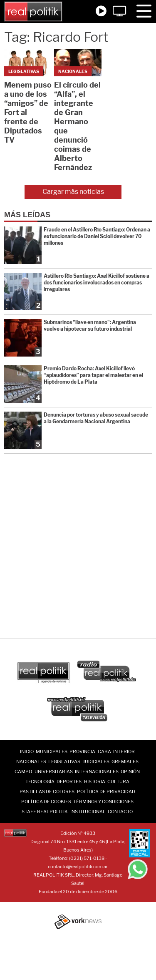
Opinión (130, 771)
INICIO (27, 751)
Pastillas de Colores (47, 792)
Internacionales (97, 771)
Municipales (52, 751)
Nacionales (31, 761)
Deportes (69, 781)
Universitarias (54, 771)
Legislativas (64, 761)
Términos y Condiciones (103, 802)
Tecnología (40, 781)
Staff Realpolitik (45, 812)
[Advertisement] (78, 547)
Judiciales (96, 761)
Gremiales (125, 761)
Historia (95, 781)
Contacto (120, 812)
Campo (23, 771)
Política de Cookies (46, 802)
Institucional (88, 812)
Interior (124, 751)
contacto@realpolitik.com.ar (78, 867)
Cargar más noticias (73, 192)
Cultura (118, 781)
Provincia (82, 751)
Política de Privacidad (106, 792)
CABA (104, 751)
